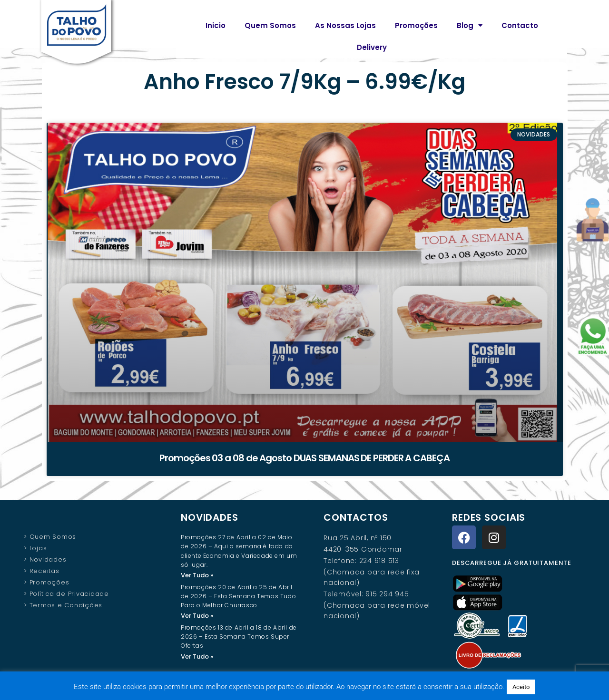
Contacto (520, 25)
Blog (470, 25)
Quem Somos (270, 25)
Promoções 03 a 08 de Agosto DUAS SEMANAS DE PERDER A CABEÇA (304, 458)
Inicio (216, 25)
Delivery (372, 47)
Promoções (416, 25)
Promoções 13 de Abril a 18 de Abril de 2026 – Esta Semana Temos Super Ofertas (239, 637)
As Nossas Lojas (345, 25)
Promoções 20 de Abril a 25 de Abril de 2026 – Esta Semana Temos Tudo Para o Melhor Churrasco (238, 597)
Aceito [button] (521, 687)
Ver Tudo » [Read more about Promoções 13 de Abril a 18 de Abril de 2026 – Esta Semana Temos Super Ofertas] (197, 657)
